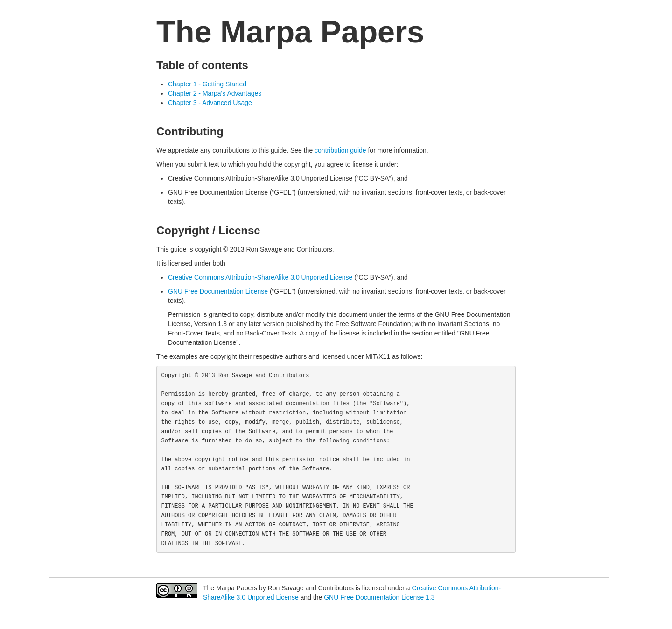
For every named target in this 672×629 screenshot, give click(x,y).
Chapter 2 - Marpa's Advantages (215, 93)
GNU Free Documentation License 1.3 (379, 597)
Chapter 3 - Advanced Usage (210, 103)
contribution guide (340, 150)
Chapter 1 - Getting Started (207, 84)
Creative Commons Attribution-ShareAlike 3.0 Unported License (260, 277)
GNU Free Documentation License (218, 291)
